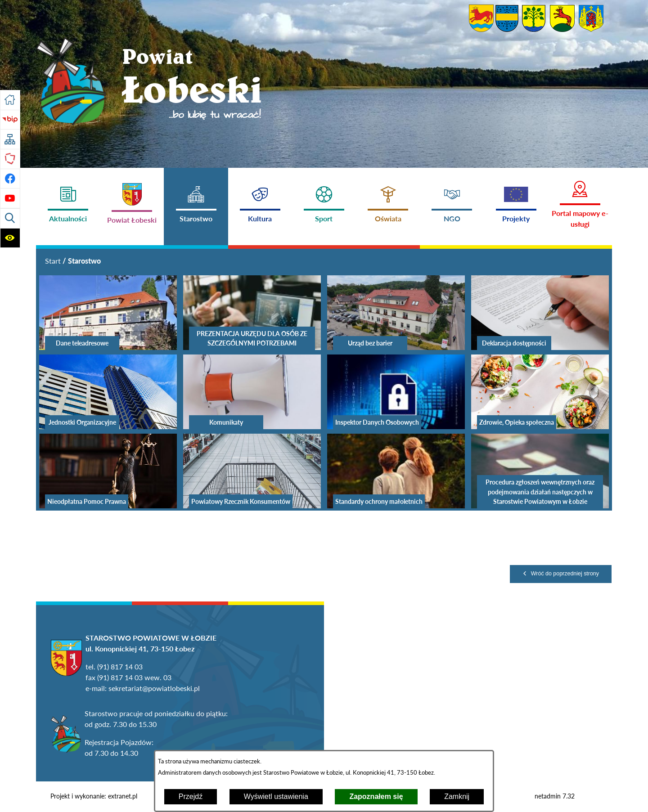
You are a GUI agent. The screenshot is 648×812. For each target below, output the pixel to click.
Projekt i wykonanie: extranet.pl (94, 796)
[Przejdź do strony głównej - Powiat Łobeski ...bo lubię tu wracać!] (149, 83)
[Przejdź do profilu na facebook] (10, 179)
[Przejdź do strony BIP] (10, 120)
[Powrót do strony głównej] (53, 261)
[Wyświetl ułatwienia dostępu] (10, 238)
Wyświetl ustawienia (276, 796)
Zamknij (457, 796)
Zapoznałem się (376, 796)
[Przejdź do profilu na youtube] (10, 198)
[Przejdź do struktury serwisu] (10, 139)
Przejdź (191, 796)
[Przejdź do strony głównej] (10, 100)
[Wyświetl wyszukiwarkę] (10, 218)
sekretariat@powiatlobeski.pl (154, 688)
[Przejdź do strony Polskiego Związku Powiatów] (10, 159)
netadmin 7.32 (555, 796)
